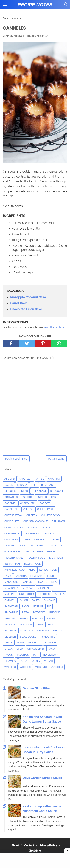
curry (26, 539)
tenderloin (51, 655)
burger (42, 497)
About (15, 845)
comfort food (14, 527)
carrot (45, 503)
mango (43, 582)
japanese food (15, 570)
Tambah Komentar (37, 36)
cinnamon (58, 521)
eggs (22, 546)
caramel (10, 503)
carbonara (28, 503)
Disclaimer (35, 851)
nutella (59, 594)
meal (55, 582)
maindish (28, 582)
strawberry (36, 649)
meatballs (12, 588)
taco (51, 649)
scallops (27, 631)
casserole (12, 509)
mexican (28, 588)
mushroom (27, 594)
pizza (25, 612)
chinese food (50, 515)
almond (10, 479)
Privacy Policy (48, 845)
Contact (29, 845)
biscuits (10, 491)
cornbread (12, 534)
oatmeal (10, 600)
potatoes (39, 612)
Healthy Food (36, 558)
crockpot (50, 534)
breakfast (39, 491)
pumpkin (10, 618)
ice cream (56, 558)
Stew (20, 649)
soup (20, 643)
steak (8, 649)
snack (9, 643)
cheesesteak (13, 515)
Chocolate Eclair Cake (26, 309)
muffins (10, 594)
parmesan (11, 606)
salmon (10, 624)
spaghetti (34, 643)
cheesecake (45, 509)
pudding (55, 612)
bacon (9, 485)
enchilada (36, 546)
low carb (37, 576)
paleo (36, 600)
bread (24, 491)
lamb (8, 576)
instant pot (12, 564)
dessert (40, 539)
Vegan (49, 661)
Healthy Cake (14, 558)
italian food (33, 564)
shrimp (57, 631)
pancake (49, 600)
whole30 (26, 667)
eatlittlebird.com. (56, 327)
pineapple (11, 612)
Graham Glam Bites (36, 688)
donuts (10, 546)
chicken (32, 515)
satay (40, 624)
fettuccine (55, 546)
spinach (50, 643)
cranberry (31, 534)
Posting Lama (56, 459)
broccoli (56, 491)
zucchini (57, 667)
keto (32, 570)
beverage (48, 485)
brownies (11, 497)
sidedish (10, 637)
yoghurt (41, 667)
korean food (48, 570)
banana (22, 485)
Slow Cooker (29, 637)
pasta (26, 606)
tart (36, 655)
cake (54, 497)
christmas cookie (36, 521)
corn (47, 527)
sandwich (25, 624)
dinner (54, 539)
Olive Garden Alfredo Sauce (42, 778)
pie (49, 606)
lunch (51, 576)
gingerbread (13, 552)
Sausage (10, 631)
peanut (38, 606)
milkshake (44, 588)
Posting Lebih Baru (16, 459)
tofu (23, 661)
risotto (38, 618)
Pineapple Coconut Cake (28, 297)
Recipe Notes (35, 5)
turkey (35, 661)
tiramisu (10, 661)
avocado (54, 479)
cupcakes (11, 539)
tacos (9, 655)
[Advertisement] (35, 861)
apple (40, 479)
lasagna (21, 576)
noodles (44, 594)
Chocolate (12, 521)
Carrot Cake (19, 303)
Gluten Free (35, 552)
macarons (11, 582)
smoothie (49, 637)
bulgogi (27, 497)
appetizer (26, 479)
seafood (43, 631)
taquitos (23, 655)
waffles (10, 667)
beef (34, 485)
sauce (51, 624)
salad (51, 618)
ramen (24, 618)
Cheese (28, 509)
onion (24, 600)
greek (52, 552)
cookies (34, 527)
